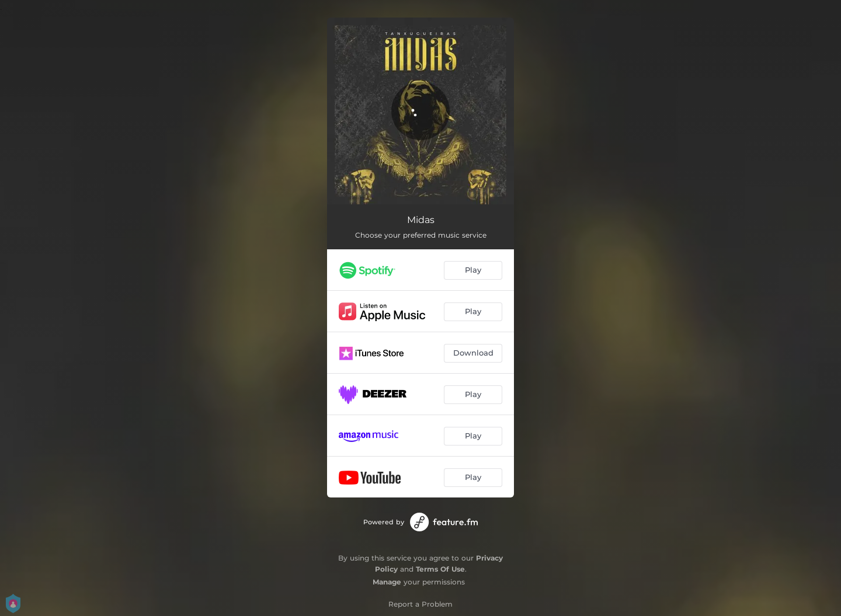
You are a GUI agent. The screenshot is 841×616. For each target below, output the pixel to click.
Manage (387, 582)
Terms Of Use (440, 569)
